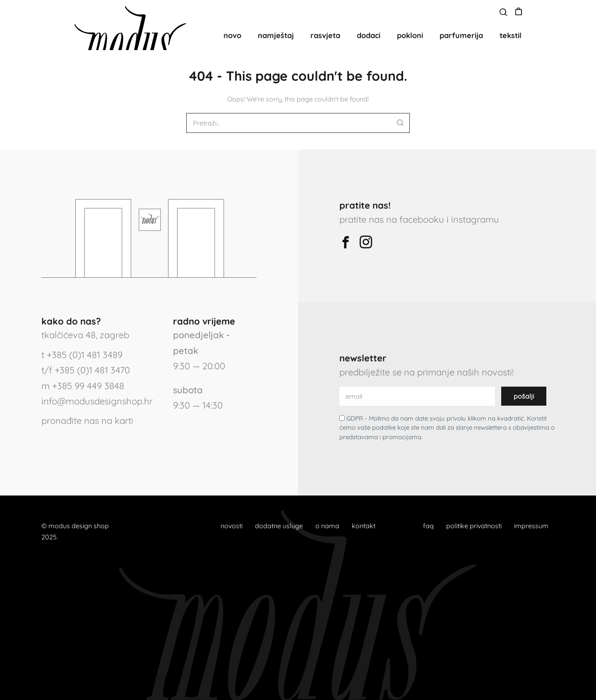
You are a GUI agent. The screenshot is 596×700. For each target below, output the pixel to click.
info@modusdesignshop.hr (97, 401)
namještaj (276, 35)
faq (428, 526)
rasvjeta (325, 35)
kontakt (364, 526)
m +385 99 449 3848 (83, 386)
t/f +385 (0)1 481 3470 (86, 370)
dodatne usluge (279, 526)
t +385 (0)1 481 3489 (82, 355)
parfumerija (461, 35)
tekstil (511, 35)
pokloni (410, 35)
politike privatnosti (474, 526)
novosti (232, 526)
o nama (327, 526)
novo (232, 35)
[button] (503, 13)
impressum (531, 526)
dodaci (369, 35)
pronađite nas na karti (87, 421)
